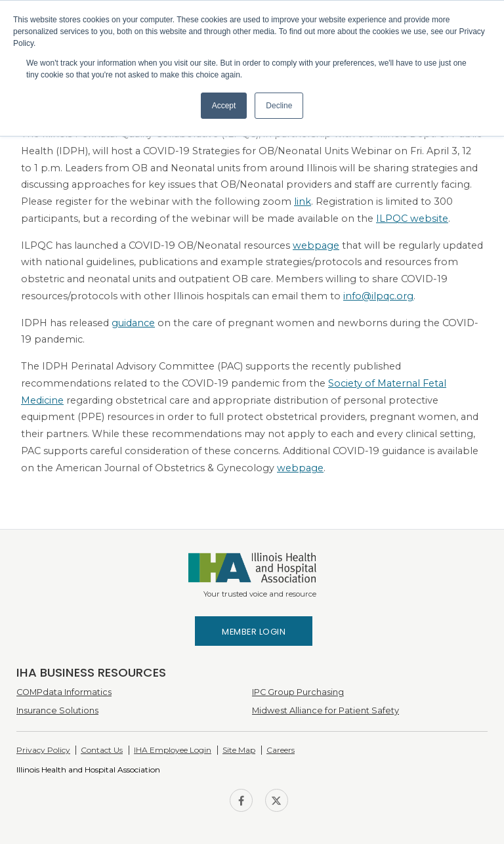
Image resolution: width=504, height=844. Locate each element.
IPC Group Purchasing (298, 692)
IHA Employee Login (173, 750)
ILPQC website (412, 219)
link (303, 201)
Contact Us (102, 750)
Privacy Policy (43, 750)
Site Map (239, 750)
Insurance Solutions (57, 710)
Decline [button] (279, 106)
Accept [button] (224, 106)
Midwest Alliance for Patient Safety (325, 710)
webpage (316, 245)
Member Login (254, 632)
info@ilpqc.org (378, 296)
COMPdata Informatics (64, 692)
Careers (281, 750)
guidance (133, 323)
